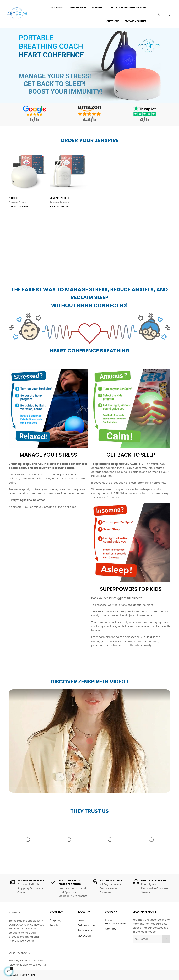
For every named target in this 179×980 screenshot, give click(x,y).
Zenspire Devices (18, 202)
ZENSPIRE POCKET (59, 198)
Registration (85, 931)
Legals (54, 925)
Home (81, 920)
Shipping (56, 920)
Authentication (87, 925)
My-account (85, 936)
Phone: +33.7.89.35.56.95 (116, 922)
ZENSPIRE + (15, 198)
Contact (110, 929)
